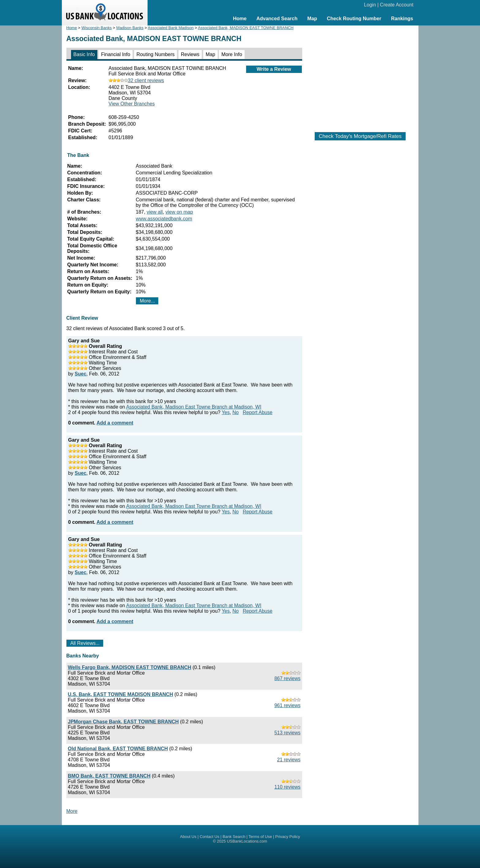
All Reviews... (85, 643)
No (235, 412)
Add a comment (115, 423)
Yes (226, 412)
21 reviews (289, 760)
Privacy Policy (288, 837)
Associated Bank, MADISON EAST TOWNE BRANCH (246, 28)
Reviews (190, 54)
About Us (188, 837)
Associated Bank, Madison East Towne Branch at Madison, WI (194, 407)
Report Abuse (258, 412)
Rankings (402, 19)
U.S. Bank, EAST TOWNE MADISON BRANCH (121, 694)
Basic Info (84, 54)
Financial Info (116, 54)
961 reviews (287, 705)
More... (148, 301)
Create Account (397, 5)
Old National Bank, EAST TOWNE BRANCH (118, 749)
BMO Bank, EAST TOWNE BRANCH (109, 776)
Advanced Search (277, 19)
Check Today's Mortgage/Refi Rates (360, 136)
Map (312, 19)
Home (240, 19)
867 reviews (287, 678)
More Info (232, 54)
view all (155, 212)
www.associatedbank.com (164, 219)
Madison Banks (130, 28)
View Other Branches (132, 104)
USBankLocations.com (247, 841)
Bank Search (234, 837)
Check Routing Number (354, 19)
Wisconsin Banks (97, 28)
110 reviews (287, 787)
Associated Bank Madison (171, 28)
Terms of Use (260, 837)
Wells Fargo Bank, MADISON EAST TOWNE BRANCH (130, 667)
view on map (179, 212)
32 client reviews (136, 80)
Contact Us (209, 837)
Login (370, 5)
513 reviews (287, 733)
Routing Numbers (156, 54)
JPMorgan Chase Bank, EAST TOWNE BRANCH (123, 722)
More (72, 811)
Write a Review (274, 69)
